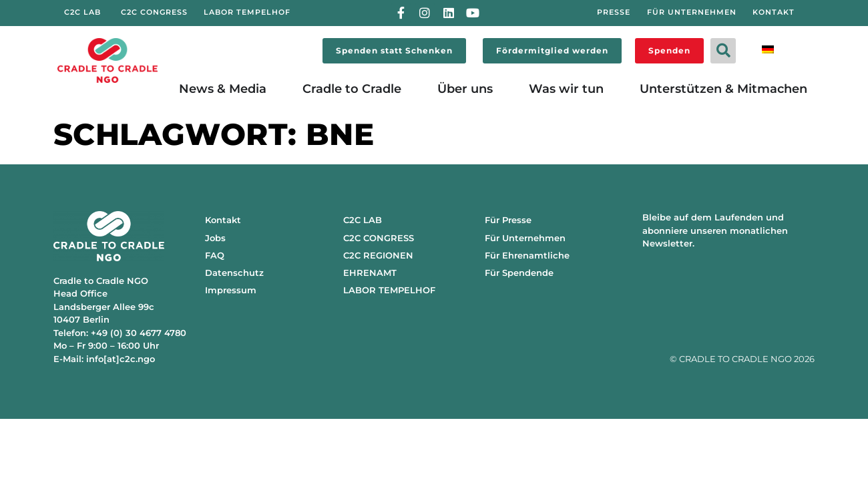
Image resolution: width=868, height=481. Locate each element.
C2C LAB (363, 220)
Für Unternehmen (525, 238)
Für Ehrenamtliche (527, 255)
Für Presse (508, 220)
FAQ (215, 255)
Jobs (215, 238)
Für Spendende (519, 273)
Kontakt (223, 220)
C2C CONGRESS (379, 238)
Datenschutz (234, 273)
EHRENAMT (370, 273)
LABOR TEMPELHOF (389, 290)
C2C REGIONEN (378, 255)
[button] (723, 51)
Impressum (231, 290)
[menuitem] (768, 48)
